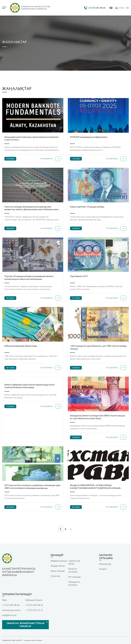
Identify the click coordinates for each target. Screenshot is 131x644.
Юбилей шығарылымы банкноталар (21, 346)
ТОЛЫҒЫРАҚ (51, 159)
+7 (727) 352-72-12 (34, 610)
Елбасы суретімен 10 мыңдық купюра (87, 207)
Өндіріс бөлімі (58, 566)
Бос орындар (75, 577)
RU (122, 8)
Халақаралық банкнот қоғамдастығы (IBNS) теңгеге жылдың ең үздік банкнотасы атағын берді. (98, 417)
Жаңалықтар (105, 564)
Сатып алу (55, 576)
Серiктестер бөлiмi (74, 562)
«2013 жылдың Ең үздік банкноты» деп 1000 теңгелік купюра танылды (98, 347)
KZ (117, 8)
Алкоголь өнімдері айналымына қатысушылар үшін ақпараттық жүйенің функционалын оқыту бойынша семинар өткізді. (33, 208)
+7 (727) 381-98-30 (95, 8)
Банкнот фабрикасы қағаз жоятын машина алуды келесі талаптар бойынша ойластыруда (30, 386)
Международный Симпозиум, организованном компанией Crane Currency (31, 138)
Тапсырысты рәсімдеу (74, 583)
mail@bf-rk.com (9, 615)
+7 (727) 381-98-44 (11, 605)
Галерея (103, 569)
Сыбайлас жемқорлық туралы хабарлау (25, 624)
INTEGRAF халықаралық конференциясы (89, 137)
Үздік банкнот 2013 (79, 276)
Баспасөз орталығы (73, 570)
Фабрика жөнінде (59, 561)
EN (128, 8)
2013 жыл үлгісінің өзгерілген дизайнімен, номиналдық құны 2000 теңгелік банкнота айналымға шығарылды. (32, 486)
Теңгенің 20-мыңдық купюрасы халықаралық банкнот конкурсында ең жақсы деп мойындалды (29, 277)
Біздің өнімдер (58, 571)
